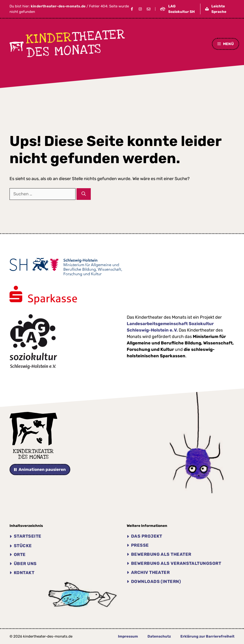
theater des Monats (76, 43)
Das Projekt (147, 536)
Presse (140, 545)
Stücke (23, 546)
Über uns (25, 564)
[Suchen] (84, 194)
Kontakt (24, 573)
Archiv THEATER (150, 572)
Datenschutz (159, 636)
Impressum (128, 636)
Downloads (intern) (156, 582)
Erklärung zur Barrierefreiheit (207, 636)
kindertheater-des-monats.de (58, 6)
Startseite (28, 536)
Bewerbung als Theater (161, 554)
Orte (20, 555)
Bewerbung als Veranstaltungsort (176, 563)
